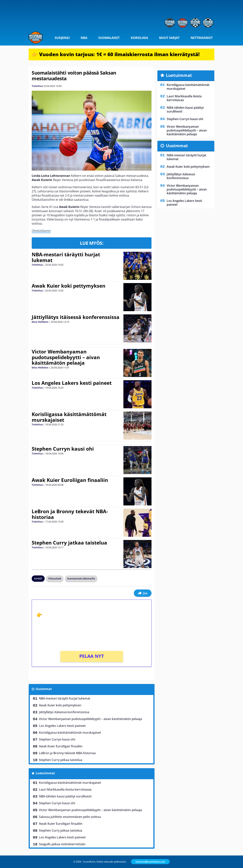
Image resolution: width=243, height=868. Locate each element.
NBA (84, 38)
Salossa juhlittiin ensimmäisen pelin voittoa (70, 817)
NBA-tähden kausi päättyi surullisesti (65, 796)
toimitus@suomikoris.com (150, 862)
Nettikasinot (202, 38)
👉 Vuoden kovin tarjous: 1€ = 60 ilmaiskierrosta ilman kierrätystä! (116, 54)
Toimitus (37, 86)
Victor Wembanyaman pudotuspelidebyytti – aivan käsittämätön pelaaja (66, 357)
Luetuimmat (45, 773)
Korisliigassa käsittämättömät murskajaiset (69, 417)
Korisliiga (139, 38)
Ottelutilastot (41, 231)
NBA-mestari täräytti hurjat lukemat (66, 257)
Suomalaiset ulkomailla (81, 578)
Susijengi (62, 38)
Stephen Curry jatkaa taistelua (69, 543)
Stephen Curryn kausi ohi (63, 449)
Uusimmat (44, 689)
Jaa (143, 593)
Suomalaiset (109, 38)
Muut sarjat (169, 38)
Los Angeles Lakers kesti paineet (72, 383)
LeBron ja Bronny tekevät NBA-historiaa (70, 514)
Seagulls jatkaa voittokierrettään (62, 844)
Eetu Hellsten (40, 322)
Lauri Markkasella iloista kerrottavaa (65, 789)
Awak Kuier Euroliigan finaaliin (70, 480)
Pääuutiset (55, 578)
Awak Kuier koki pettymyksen (69, 286)
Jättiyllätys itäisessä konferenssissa (76, 317)
